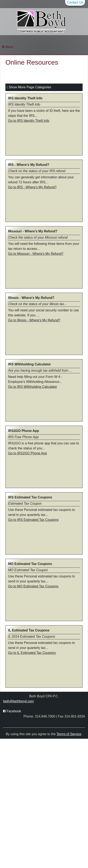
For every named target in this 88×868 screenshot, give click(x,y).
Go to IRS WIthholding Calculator (33, 387)
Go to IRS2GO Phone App (27, 453)
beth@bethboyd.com (18, 701)
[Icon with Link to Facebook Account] (12, 711)
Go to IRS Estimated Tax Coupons (33, 520)
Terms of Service (69, 734)
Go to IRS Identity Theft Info (29, 121)
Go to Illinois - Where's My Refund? (34, 320)
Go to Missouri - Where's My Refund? (36, 254)
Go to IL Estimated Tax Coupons (32, 653)
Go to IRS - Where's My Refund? (32, 187)
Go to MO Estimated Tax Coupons (33, 586)
